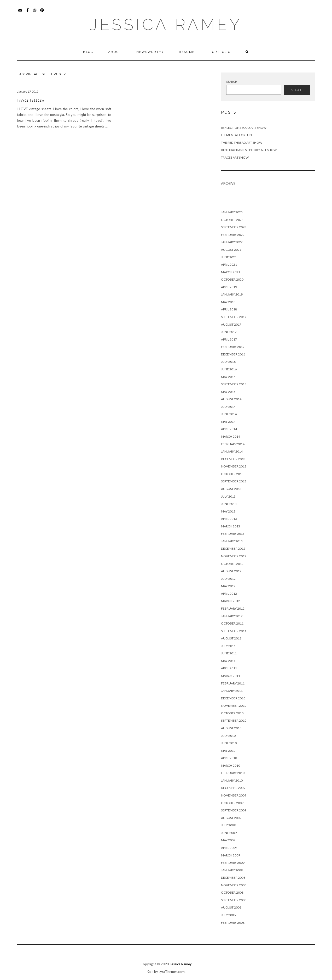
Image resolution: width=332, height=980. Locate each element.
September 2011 (234, 631)
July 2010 (228, 736)
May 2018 (228, 302)
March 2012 (231, 601)
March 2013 (231, 526)
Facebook (28, 13)
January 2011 (232, 691)
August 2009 (231, 818)
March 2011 (231, 676)
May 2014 (228, 422)
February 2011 (233, 683)
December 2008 (233, 878)
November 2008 (234, 885)
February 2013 (233, 534)
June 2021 (229, 257)
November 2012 (234, 556)
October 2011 (232, 623)
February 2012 (233, 608)
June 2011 (229, 653)
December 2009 (233, 788)
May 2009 (228, 840)
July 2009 (228, 825)
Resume (187, 52)
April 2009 (229, 848)
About (115, 52)
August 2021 (231, 250)
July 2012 (228, 579)
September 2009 (234, 810)
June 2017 (229, 332)
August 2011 (231, 638)
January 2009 (232, 870)
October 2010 (232, 713)
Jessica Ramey (166, 25)
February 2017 (233, 347)
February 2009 (233, 863)
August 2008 (231, 907)
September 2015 (234, 384)
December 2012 (233, 549)
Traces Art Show (235, 157)
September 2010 (234, 720)
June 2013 (229, 504)
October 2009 (232, 803)
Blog (88, 52)
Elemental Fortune (237, 135)
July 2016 (228, 362)
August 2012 (231, 571)
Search (232, 82)
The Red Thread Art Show (242, 143)
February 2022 (233, 235)
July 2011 (228, 646)
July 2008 (228, 915)
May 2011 (228, 661)
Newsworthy (150, 52)
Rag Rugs (31, 101)
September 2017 (234, 317)
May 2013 (228, 511)
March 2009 (231, 855)
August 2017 (231, 324)
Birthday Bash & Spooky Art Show (249, 150)
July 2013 (228, 496)
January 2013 (232, 541)
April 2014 (229, 429)
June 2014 (229, 414)
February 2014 (233, 444)
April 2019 (229, 287)
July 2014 (228, 407)
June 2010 (229, 743)
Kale (150, 972)
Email (21, 13)
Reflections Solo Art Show (244, 128)
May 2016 (228, 377)
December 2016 (233, 354)
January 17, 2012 (28, 91)
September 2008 (234, 900)
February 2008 (233, 923)
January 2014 (232, 451)
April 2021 (229, 265)
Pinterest (42, 13)
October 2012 (232, 564)
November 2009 (234, 795)
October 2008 (232, 892)
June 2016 (229, 369)
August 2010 (231, 728)
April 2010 (229, 758)
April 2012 (229, 594)
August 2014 (231, 399)
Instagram (35, 13)
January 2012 (232, 616)
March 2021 (231, 272)
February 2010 (233, 773)
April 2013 (229, 519)
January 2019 (232, 294)
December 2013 (233, 459)
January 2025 (232, 212)
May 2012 (228, 586)
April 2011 (229, 668)
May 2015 (228, 392)
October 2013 (232, 474)
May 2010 (228, 751)
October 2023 (232, 220)
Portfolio (220, 52)
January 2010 (232, 780)
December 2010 (233, 698)
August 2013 (231, 489)
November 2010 (234, 706)
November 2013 (234, 466)
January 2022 (232, 242)
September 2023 (234, 227)
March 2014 (231, 436)
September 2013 (234, 481)
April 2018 (229, 309)
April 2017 (229, 339)
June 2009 (229, 833)
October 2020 (232, 279)
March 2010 (231, 765)
